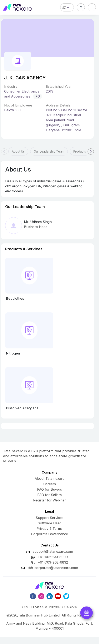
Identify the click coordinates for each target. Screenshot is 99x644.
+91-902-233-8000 (53, 557)
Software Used (49, 523)
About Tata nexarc (49, 479)
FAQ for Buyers (49, 489)
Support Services (49, 518)
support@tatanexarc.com (53, 551)
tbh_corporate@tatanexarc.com (53, 568)
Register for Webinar (49, 500)
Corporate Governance (49, 534)
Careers (50, 484)
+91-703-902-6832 (53, 562)
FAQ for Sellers (49, 495)
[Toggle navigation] (92, 7)
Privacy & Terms (49, 529)
